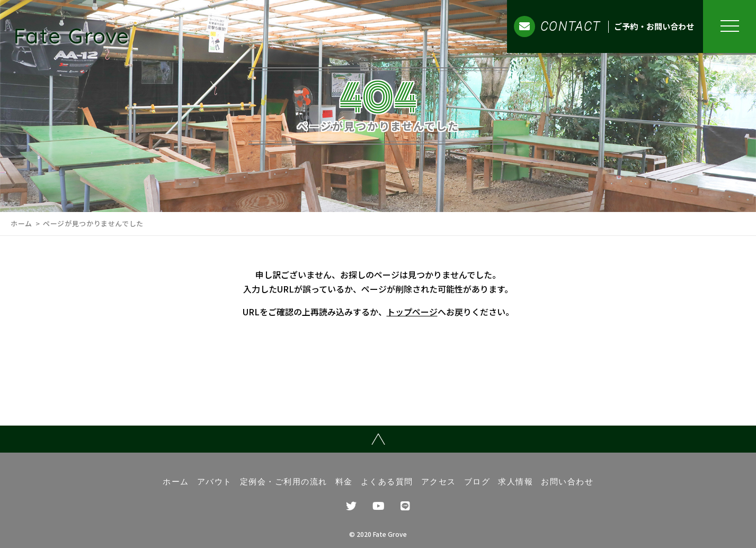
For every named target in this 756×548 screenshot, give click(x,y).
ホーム (21, 223)
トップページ (412, 312)
